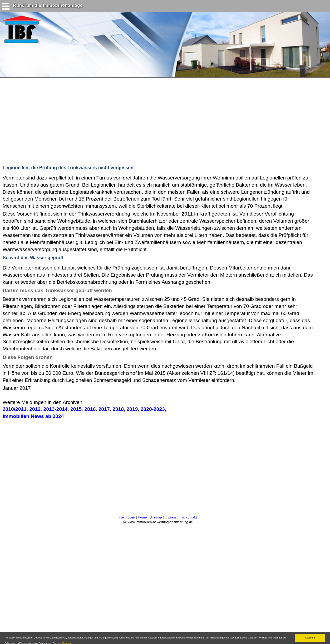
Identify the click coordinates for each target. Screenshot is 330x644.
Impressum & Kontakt (181, 517)
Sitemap (156, 517)
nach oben (127, 517)
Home (142, 517)
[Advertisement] (102, 120)
